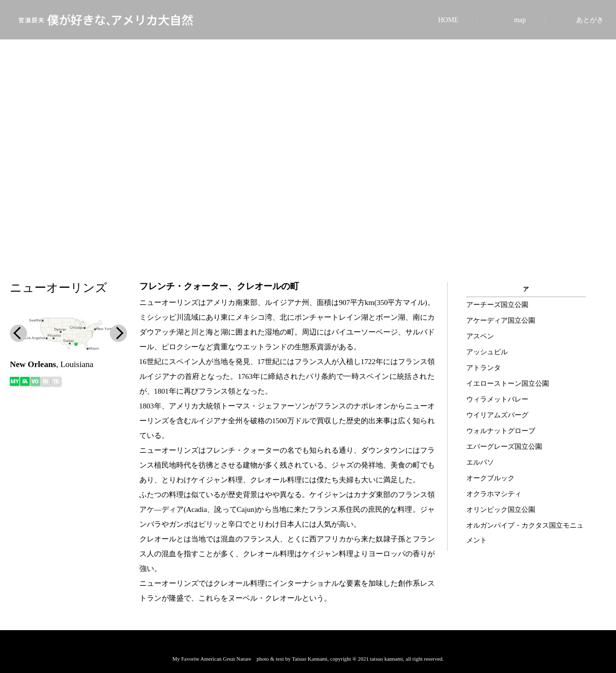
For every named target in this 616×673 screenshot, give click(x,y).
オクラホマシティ (494, 494)
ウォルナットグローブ (501, 431)
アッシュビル (487, 352)
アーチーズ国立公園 (497, 305)
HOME (448, 20)
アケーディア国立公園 (501, 320)
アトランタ (484, 368)
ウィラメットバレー (497, 399)
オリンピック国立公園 (501, 510)
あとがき (590, 20)
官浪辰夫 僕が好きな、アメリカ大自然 (106, 20)
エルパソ (480, 462)
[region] (308, 131)
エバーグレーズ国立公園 (504, 447)
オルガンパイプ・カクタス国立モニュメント (525, 533)
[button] (308, 233)
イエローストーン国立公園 (508, 384)
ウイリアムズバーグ (497, 415)
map (520, 20)
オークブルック (490, 478)
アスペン (480, 336)
